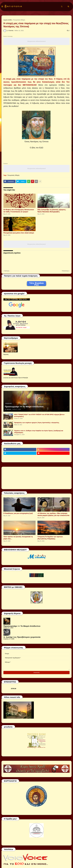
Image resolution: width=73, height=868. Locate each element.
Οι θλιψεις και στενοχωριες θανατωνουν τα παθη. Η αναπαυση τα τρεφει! (19, 211)
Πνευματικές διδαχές (19, 20)
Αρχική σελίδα (8, 20)
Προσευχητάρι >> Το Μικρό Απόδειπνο (24, 407)
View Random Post (36, 283)
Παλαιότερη (65, 271)
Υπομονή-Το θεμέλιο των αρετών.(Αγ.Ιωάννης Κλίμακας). (50, 538)
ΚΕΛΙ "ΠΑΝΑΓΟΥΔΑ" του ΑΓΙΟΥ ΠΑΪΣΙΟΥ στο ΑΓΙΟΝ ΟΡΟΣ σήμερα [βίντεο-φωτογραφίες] (39, 415)
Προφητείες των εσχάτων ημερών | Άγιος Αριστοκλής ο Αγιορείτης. (37, 423)
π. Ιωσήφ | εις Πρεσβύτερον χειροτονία (22, 637)
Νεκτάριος (34, 142)
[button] (2, 7)
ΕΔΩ (41, 148)
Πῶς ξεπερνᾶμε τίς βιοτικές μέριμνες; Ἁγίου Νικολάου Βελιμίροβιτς (52, 211)
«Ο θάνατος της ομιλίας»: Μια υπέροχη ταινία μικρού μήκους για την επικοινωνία (53, 514)
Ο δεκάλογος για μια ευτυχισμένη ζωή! (18, 513)
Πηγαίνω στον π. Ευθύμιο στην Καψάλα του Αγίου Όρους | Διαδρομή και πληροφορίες (39, 432)
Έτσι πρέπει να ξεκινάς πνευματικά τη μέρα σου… (18, 538)
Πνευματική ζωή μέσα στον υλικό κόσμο (19, 233)
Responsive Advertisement (36, 41)
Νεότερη (7, 271)
